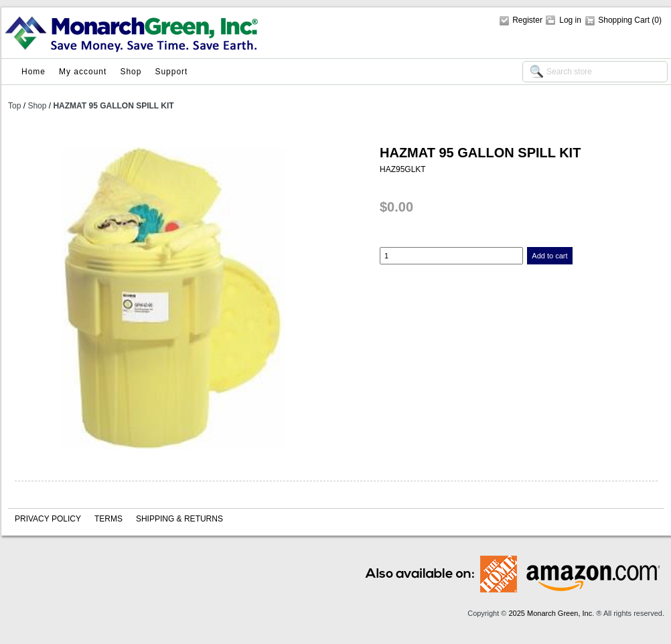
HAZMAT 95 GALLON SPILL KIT (113, 106)
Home (33, 72)
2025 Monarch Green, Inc (550, 613)
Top (14, 106)
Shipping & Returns (179, 519)
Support (171, 72)
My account (83, 72)
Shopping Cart (625, 20)
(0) (657, 20)
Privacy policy (48, 519)
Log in (570, 20)
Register (527, 20)
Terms (108, 519)
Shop (131, 72)
